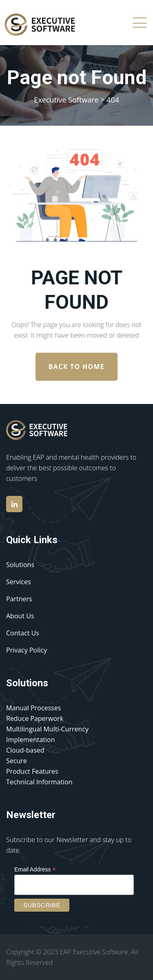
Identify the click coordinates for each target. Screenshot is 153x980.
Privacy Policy (27, 650)
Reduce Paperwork (35, 718)
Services (19, 582)
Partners (19, 599)
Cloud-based (25, 750)
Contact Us (23, 633)
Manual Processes (33, 708)
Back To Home (76, 367)
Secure (17, 761)
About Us (20, 616)
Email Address (35, 870)
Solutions (20, 565)
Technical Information (39, 782)
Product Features (32, 771)
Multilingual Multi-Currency (47, 729)
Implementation (30, 740)
